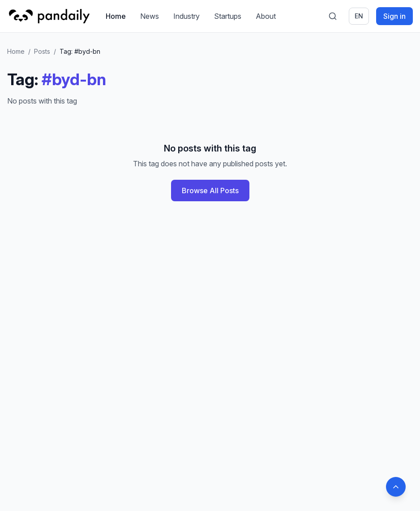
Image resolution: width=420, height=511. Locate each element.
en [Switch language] (359, 16)
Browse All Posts (210, 191)
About (266, 16)
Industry (186, 16)
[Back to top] (396, 487)
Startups (228, 16)
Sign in (394, 16)
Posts (42, 51)
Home (116, 16)
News (150, 16)
